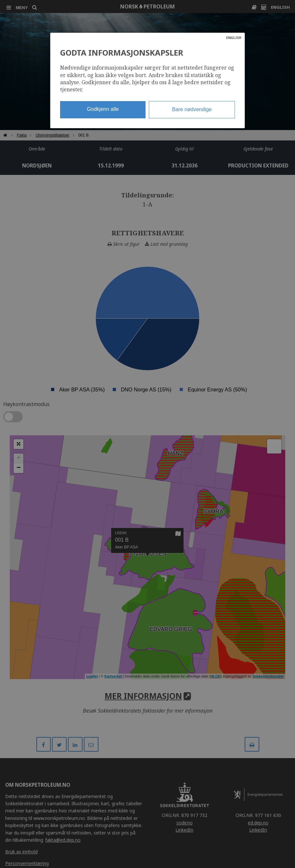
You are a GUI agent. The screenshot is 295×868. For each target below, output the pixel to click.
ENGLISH (234, 38)
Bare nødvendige (192, 109)
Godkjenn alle (103, 109)
